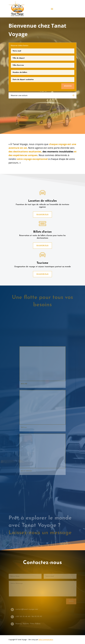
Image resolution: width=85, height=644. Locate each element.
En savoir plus (42, 215)
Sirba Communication (46, 640)
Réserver (68, 86)
